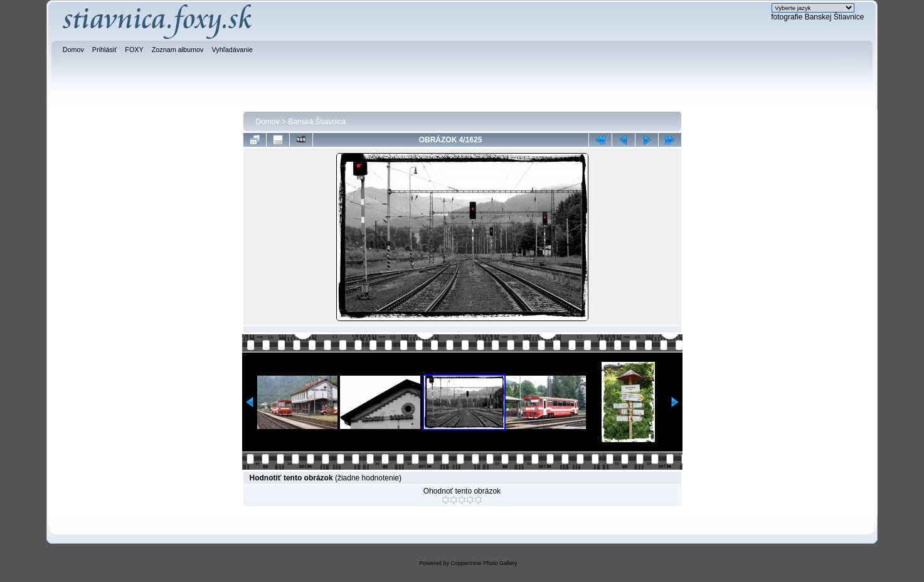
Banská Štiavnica (317, 122)
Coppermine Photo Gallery (484, 563)
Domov (268, 122)
